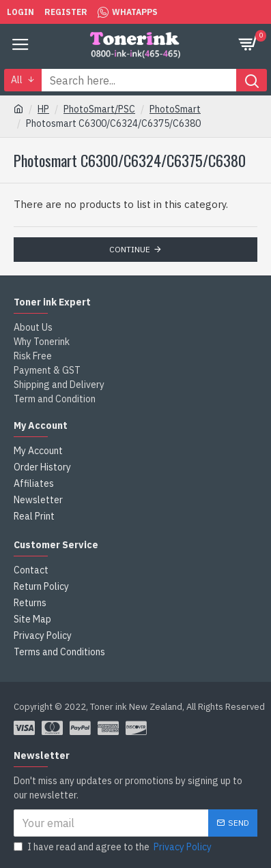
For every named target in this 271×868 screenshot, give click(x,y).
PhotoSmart (175, 109)
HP (43, 109)
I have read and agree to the (114, 847)
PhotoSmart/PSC (99, 109)
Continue (130, 249)
